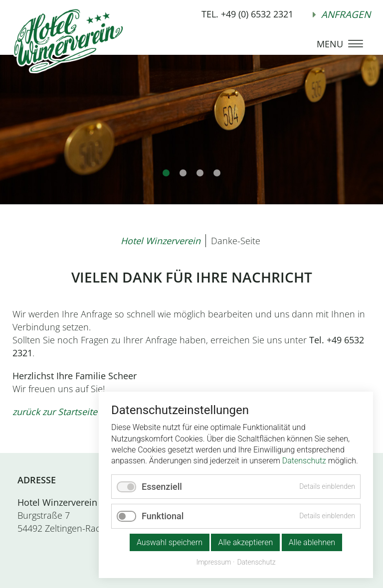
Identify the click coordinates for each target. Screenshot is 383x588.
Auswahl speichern (170, 542)
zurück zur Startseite (55, 412)
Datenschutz (304, 461)
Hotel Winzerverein (161, 241)
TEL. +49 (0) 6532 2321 (247, 14)
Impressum (213, 562)
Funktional (163, 516)
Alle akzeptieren (245, 542)
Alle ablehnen (312, 542)
